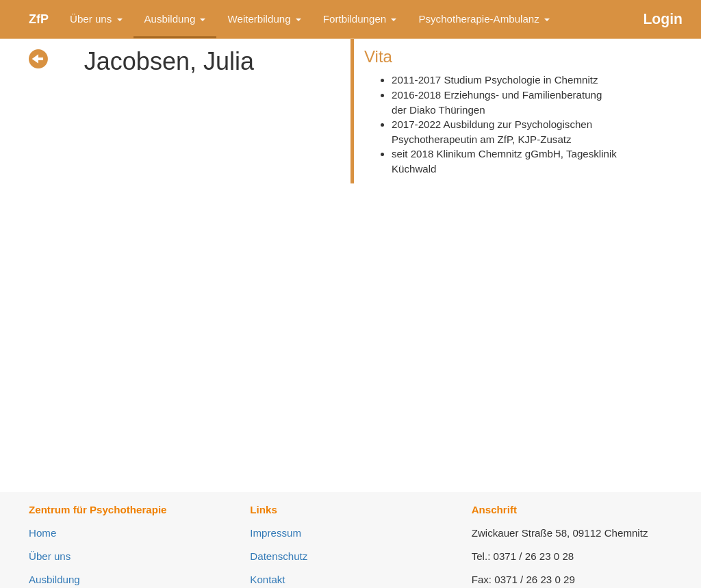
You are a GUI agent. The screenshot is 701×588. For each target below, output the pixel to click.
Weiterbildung (264, 19)
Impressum (276, 533)
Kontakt (267, 579)
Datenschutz (279, 556)
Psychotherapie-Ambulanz (484, 19)
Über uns (96, 19)
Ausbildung (175, 19)
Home (42, 533)
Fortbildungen (360, 19)
